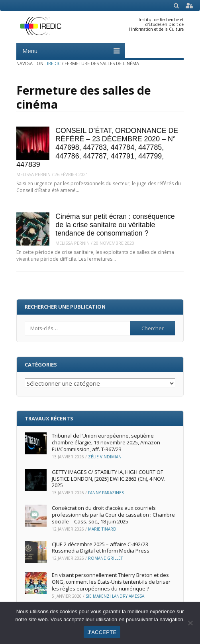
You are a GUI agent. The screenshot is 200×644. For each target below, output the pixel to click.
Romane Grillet (105, 558)
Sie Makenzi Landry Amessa (115, 596)
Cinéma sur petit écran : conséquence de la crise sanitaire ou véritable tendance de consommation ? (115, 225)
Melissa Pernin (33, 174)
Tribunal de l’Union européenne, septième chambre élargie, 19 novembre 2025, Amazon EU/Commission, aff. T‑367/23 (106, 442)
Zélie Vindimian (105, 457)
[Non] (190, 623)
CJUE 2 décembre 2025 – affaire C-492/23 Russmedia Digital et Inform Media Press (101, 548)
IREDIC (54, 63)
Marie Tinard (102, 529)
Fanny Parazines (106, 493)
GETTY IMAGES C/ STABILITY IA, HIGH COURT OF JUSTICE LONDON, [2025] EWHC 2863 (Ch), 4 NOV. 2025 (109, 479)
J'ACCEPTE (102, 632)
